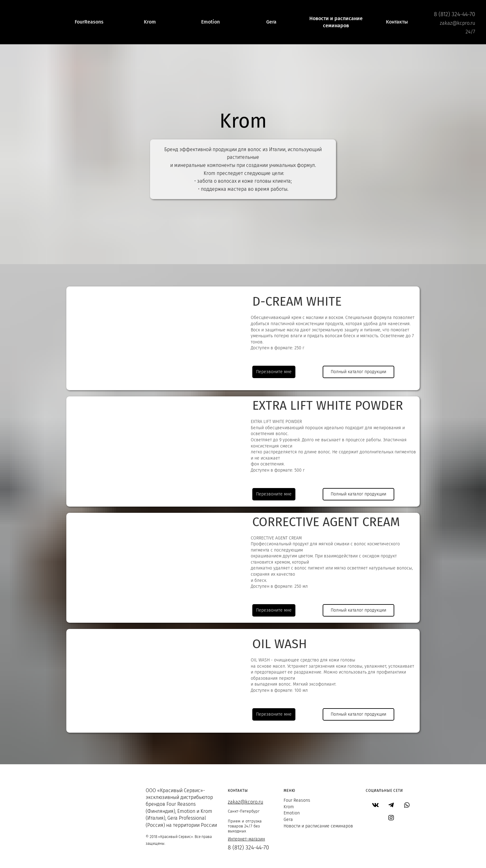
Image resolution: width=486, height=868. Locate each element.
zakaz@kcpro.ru (245, 802)
